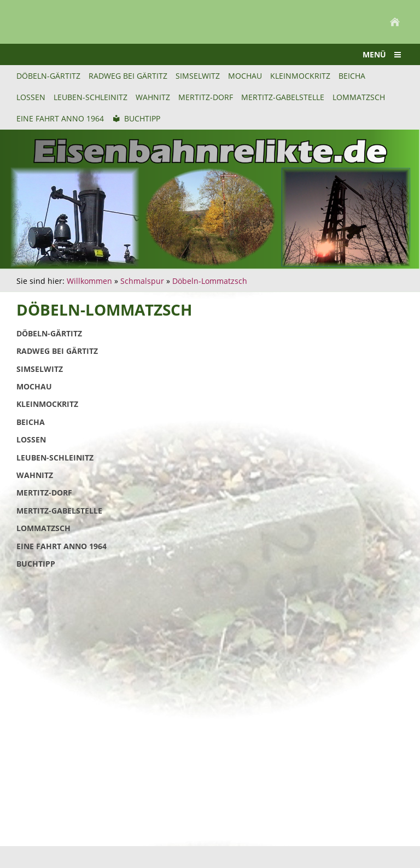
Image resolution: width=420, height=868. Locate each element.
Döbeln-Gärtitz (49, 333)
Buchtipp (36, 564)
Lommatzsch (43, 528)
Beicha (31, 422)
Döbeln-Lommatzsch (210, 281)
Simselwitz (40, 369)
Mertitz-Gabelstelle (59, 511)
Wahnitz (35, 475)
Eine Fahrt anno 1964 (62, 546)
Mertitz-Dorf (44, 493)
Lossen (31, 439)
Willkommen (89, 281)
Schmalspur (142, 281)
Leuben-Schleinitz (55, 458)
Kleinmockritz (47, 404)
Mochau (34, 386)
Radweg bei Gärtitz (57, 351)
